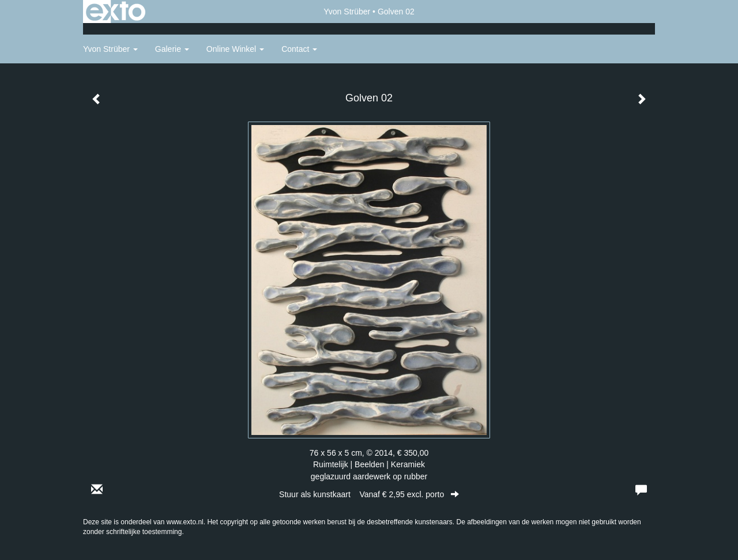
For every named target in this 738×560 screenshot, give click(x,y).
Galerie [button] (172, 49)
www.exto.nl (185, 522)
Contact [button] (299, 49)
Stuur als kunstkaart (369, 494)
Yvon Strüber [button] (110, 49)
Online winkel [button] (235, 49)
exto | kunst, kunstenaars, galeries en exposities (116, 12)
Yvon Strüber (347, 12)
